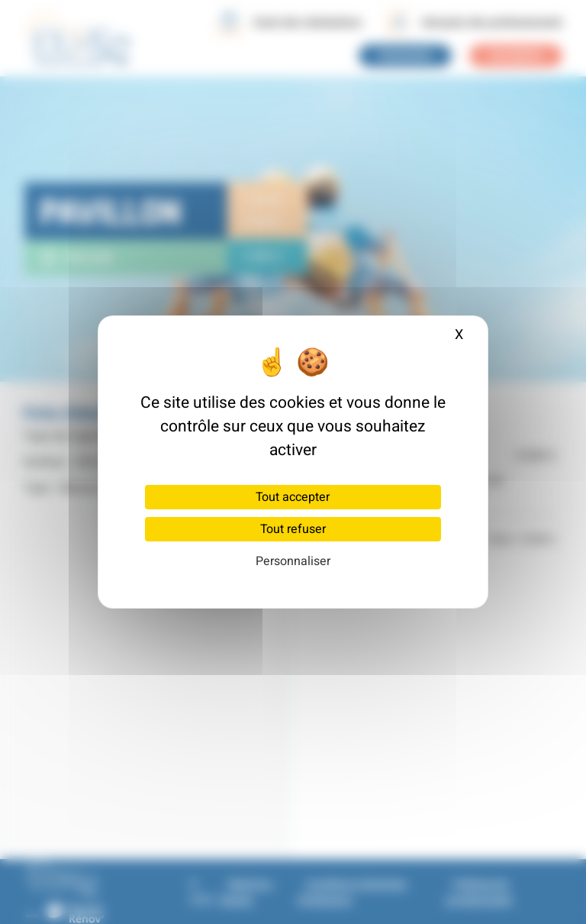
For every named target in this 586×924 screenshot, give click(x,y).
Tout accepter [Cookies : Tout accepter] (293, 497)
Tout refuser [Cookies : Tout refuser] (293, 529)
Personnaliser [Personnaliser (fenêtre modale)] (293, 561)
